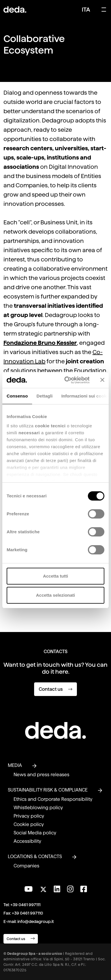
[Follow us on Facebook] (84, 889)
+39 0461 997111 (25, 905)
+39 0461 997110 (27, 913)
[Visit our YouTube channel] (28, 889)
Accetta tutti (56, 576)
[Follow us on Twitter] (43, 888)
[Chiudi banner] (102, 380)
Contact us (55, 689)
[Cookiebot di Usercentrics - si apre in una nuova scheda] (67, 380)
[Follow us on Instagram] (70, 889)
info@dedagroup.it (36, 922)
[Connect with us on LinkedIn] (57, 889)
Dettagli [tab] (45, 396)
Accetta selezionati (55, 595)
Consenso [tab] (17, 396)
